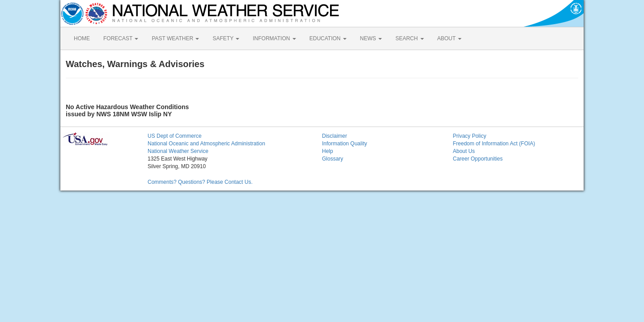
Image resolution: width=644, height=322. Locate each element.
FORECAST (121, 38)
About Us (464, 151)
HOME (82, 38)
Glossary (333, 159)
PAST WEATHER (175, 38)
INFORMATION (274, 38)
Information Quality (345, 144)
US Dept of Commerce (175, 136)
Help (328, 151)
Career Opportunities (478, 159)
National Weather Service (178, 151)
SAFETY (226, 38)
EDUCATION (328, 38)
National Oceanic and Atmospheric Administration (206, 144)
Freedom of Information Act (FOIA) (494, 144)
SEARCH (409, 38)
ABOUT (449, 38)
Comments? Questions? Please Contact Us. (200, 182)
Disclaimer (335, 136)
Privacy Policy (470, 136)
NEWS (371, 38)
